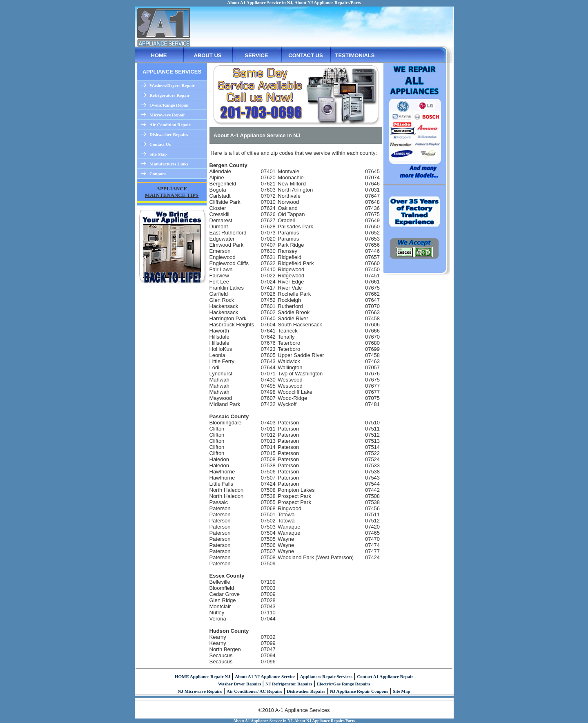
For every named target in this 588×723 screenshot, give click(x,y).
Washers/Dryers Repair (172, 85)
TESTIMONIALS (355, 55)
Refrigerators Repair (170, 95)
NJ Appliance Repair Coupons (359, 691)
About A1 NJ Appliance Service (265, 676)
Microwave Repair (167, 115)
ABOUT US (208, 55)
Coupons (158, 174)
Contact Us (160, 144)
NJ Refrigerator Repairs (289, 684)
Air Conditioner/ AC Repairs (254, 691)
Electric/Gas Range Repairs (343, 684)
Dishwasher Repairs (169, 134)
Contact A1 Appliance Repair (385, 676)
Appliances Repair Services (326, 676)
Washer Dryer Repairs (240, 684)
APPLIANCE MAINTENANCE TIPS (172, 192)
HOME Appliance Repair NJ (203, 676)
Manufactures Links (169, 164)
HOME (159, 55)
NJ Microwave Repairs (200, 691)
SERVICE (257, 55)
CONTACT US (305, 55)
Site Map (158, 154)
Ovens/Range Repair (169, 105)
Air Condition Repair (170, 125)
